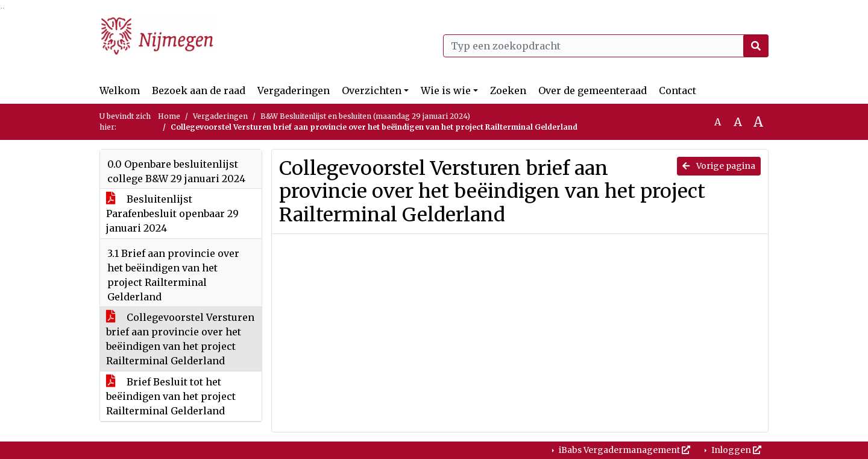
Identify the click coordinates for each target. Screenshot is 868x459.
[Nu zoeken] (756, 46)
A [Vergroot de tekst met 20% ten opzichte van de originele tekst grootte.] (738, 122)
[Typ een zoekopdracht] (606, 46)
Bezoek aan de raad (199, 90)
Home (169, 116)
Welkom (120, 90)
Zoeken (508, 90)
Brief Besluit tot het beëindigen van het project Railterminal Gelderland (171, 396)
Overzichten (372, 90)
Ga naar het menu (3, 8)
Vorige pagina (719, 166)
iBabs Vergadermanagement (624, 450)
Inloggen (735, 450)
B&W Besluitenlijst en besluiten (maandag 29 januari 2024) (365, 116)
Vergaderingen (294, 90)
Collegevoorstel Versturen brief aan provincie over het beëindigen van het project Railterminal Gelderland (180, 339)
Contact (678, 90)
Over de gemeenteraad (593, 90)
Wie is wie (446, 90)
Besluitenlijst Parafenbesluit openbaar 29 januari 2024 (172, 214)
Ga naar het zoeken (2, 8)
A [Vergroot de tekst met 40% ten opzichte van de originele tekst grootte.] (758, 122)
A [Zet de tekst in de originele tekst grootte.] (718, 122)
